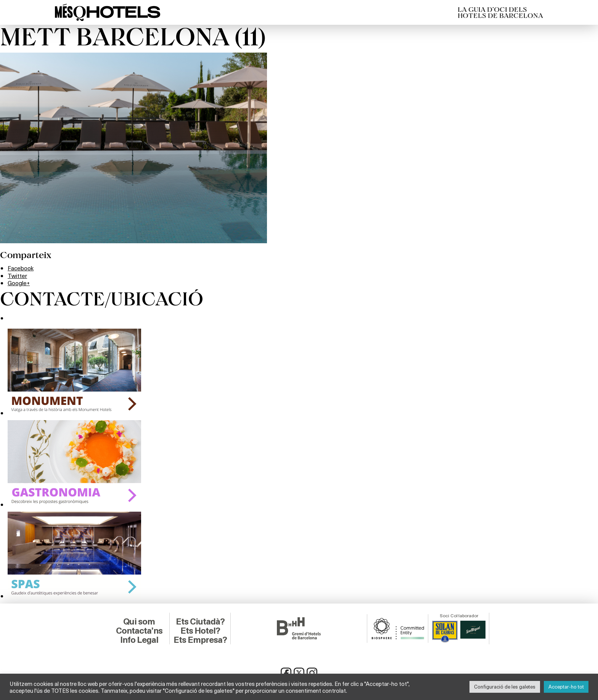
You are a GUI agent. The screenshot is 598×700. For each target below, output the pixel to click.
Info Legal (139, 639)
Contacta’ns (139, 630)
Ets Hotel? (200, 630)
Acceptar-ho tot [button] (566, 687)
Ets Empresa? (200, 639)
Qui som (139, 621)
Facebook (21, 268)
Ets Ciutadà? (200, 621)
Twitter (18, 275)
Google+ (19, 283)
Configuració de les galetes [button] (505, 687)
